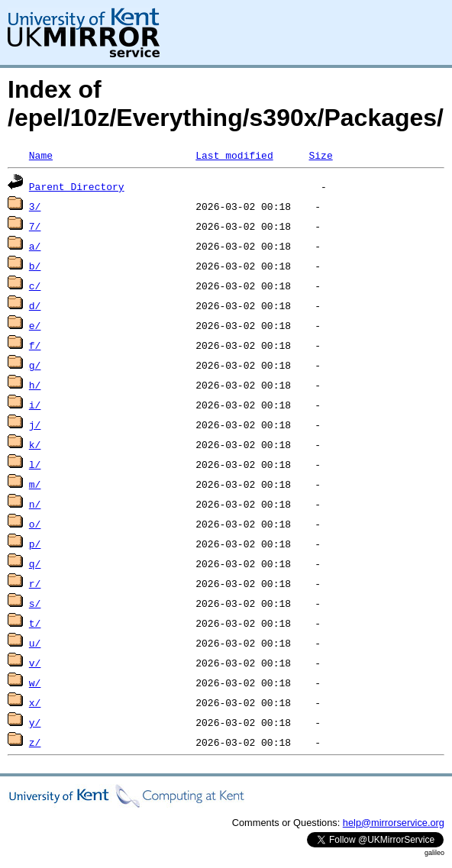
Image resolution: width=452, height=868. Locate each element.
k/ (35, 444)
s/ (35, 603)
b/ (35, 266)
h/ (35, 385)
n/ (35, 504)
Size (320, 155)
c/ (35, 286)
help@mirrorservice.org (394, 823)
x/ (35, 702)
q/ (35, 563)
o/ (35, 524)
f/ (35, 345)
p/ (35, 544)
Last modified (234, 155)
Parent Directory (77, 186)
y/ (35, 722)
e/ (35, 325)
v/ (35, 663)
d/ (35, 305)
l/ (35, 464)
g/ (35, 365)
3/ (35, 206)
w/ (35, 682)
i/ (35, 405)
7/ (35, 226)
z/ (35, 742)
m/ (35, 484)
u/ (35, 643)
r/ (35, 583)
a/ (35, 246)
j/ (35, 424)
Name (41, 155)
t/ (35, 623)
